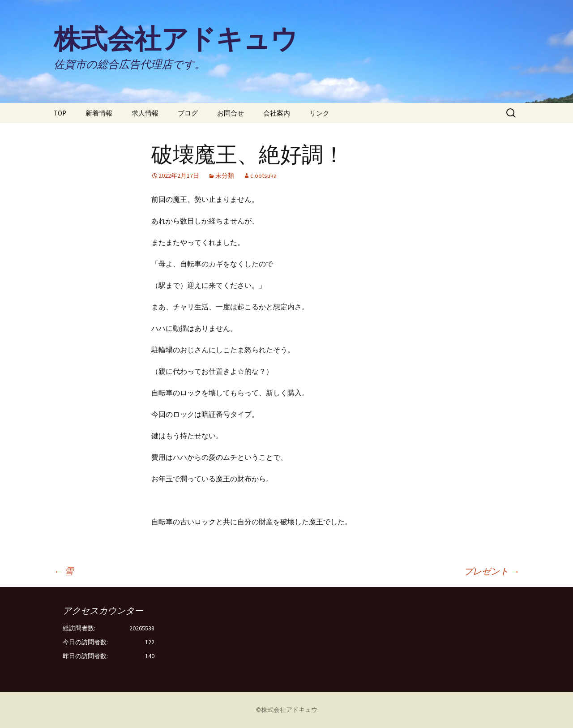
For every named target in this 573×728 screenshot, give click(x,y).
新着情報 (99, 113)
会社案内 (277, 113)
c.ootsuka (263, 176)
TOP (60, 113)
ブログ (188, 113)
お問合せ (231, 113)
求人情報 (145, 113)
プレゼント (492, 571)
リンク (319, 113)
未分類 (225, 176)
